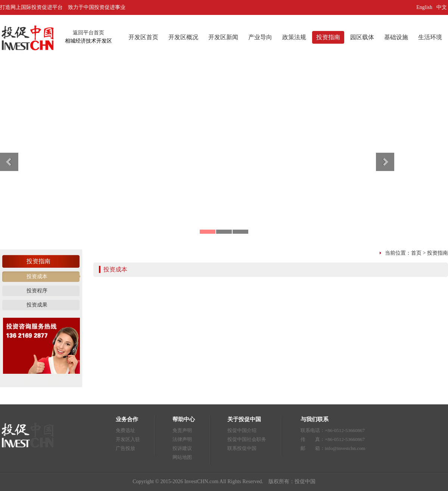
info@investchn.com (345, 448)
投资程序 (37, 291)
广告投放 (125, 448)
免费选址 (125, 430)
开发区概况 (183, 37)
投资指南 (328, 37)
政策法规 (294, 37)
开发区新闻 (223, 37)
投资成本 (37, 276)
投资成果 (37, 305)
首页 (416, 253)
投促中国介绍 (242, 430)
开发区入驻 (128, 439)
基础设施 (396, 37)
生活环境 (430, 37)
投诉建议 (182, 448)
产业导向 (260, 37)
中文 (442, 7)
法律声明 (182, 439)
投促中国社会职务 (247, 439)
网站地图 (182, 457)
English (424, 7)
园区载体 (362, 37)
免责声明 (182, 430)
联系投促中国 (242, 448)
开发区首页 (143, 37)
